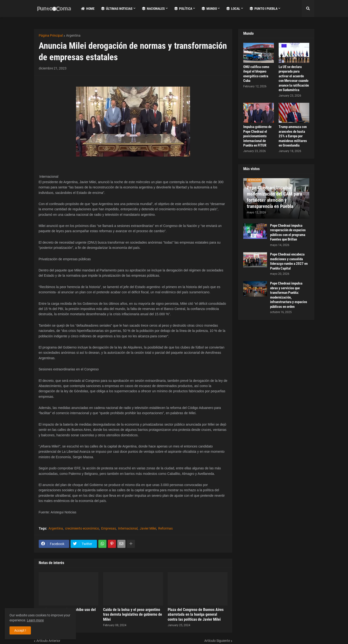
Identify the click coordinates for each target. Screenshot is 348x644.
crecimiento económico (82, 528)
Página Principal (51, 35)
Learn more (35, 620)
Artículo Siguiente (217, 641)
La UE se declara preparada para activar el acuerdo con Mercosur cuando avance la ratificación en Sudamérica (294, 79)
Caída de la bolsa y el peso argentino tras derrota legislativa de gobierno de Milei (133, 615)
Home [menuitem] (88, 9)
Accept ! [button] (20, 630)
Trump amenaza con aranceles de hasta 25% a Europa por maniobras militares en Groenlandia (293, 136)
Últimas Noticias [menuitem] (117, 9)
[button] (308, 9)
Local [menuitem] (233, 9)
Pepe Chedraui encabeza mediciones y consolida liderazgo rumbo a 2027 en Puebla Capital (289, 261)
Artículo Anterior (48, 641)
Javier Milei (148, 528)
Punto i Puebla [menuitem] (264, 9)
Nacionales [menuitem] (153, 9)
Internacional (128, 528)
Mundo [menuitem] (209, 9)
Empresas (109, 528)
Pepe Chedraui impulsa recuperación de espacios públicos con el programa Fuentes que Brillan (288, 233)
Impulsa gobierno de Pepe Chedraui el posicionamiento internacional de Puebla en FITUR (257, 136)
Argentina (73, 35)
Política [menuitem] (183, 9)
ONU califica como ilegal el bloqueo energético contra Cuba (256, 74)
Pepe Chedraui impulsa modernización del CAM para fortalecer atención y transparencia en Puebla (274, 197)
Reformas (165, 528)
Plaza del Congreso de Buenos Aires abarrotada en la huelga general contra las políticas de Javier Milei (196, 615)
